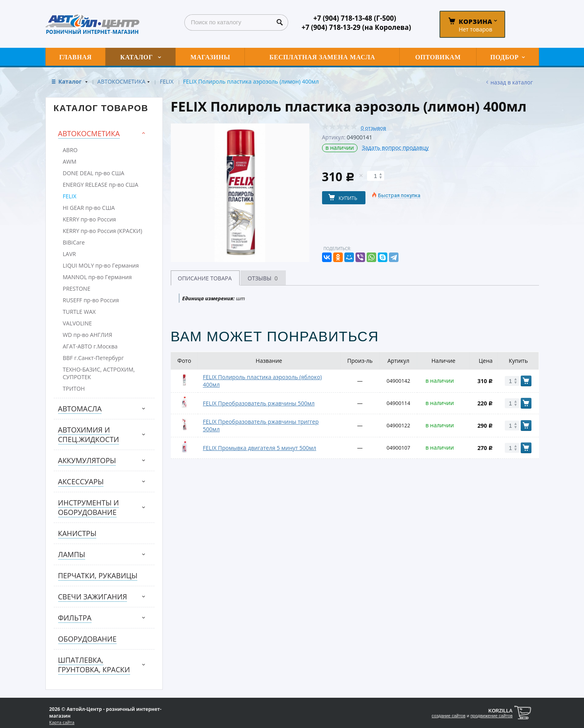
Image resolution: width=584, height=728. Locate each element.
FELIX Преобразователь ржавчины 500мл (259, 403)
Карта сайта (62, 722)
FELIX (166, 81)
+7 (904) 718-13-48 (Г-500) (355, 18)
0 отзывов (373, 128)
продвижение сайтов (492, 716)
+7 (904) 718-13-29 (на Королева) (356, 27)
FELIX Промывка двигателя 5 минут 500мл (260, 448)
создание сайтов (448, 716)
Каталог (71, 81)
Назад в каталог (512, 82)
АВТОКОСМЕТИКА (122, 81)
